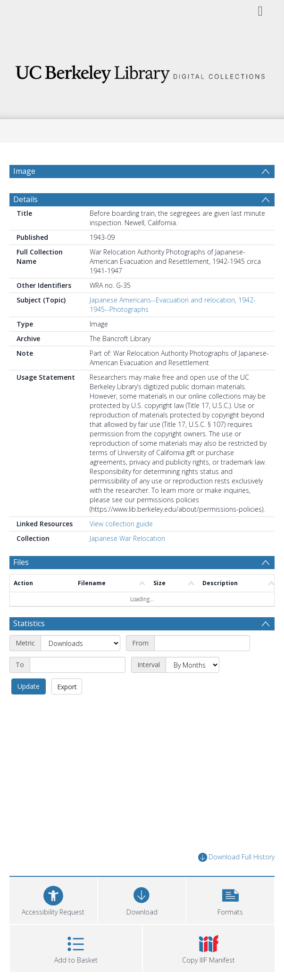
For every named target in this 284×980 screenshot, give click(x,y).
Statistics (29, 623)
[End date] (78, 665)
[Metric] (80, 643)
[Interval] (192, 665)
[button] (230, 899)
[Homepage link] (142, 71)
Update (29, 686)
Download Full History (236, 857)
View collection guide (121, 524)
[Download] (142, 899)
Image (24, 171)
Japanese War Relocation (127, 538)
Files (21, 562)
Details (25, 199)
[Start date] (202, 643)
